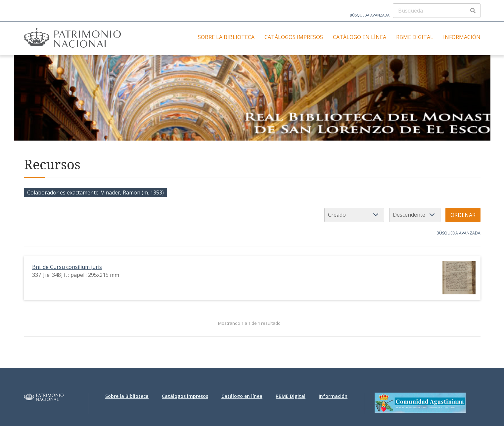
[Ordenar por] (354, 215)
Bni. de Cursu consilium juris (67, 267)
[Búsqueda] (437, 11)
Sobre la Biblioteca (226, 37)
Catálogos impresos (294, 37)
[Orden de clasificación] (415, 215)
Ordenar (463, 215)
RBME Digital (415, 37)
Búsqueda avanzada (370, 15)
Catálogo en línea (360, 37)
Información (462, 37)
